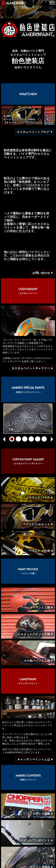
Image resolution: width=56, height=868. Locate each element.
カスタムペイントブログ (33, 132)
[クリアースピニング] (44, 439)
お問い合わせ (41, 273)
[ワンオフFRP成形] (31, 439)
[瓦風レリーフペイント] (12, 439)
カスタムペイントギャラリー (31, 368)
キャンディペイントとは (34, 759)
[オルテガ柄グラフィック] (18, 439)
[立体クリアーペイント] (25, 439)
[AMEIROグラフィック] (38, 439)
